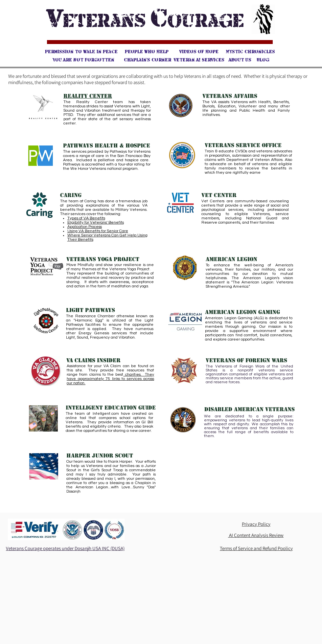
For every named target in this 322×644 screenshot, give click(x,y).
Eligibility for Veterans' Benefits (96, 222)
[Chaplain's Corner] (148, 60)
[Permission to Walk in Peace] (81, 52)
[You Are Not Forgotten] (83, 60)
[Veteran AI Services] (199, 60)
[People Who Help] (147, 52)
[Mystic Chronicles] (250, 52)
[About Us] (240, 60)
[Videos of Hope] (199, 52)
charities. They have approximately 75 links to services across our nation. (110, 379)
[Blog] (263, 60)
